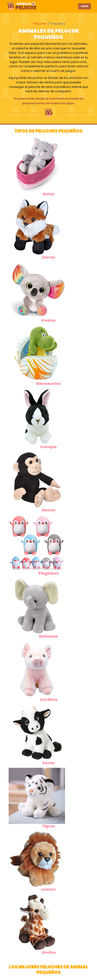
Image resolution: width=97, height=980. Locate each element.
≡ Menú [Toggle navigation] (84, 6)
